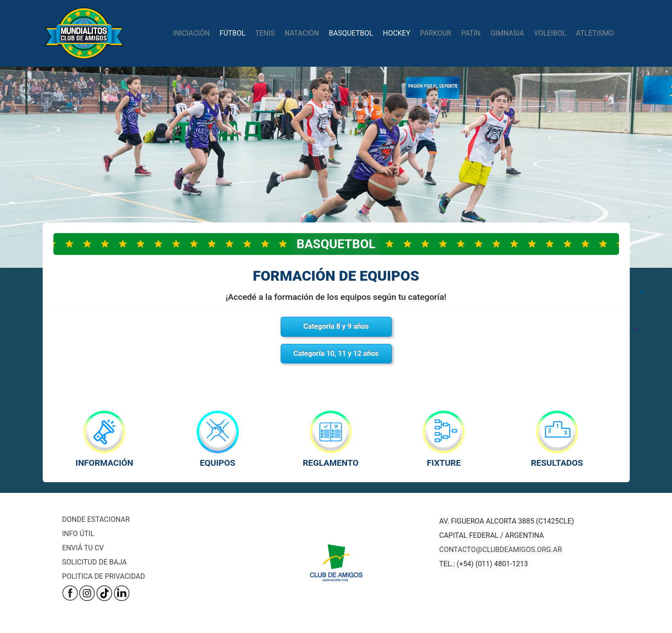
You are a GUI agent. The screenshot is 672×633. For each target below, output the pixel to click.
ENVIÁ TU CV (83, 548)
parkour (436, 33)
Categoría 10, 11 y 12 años (336, 353)
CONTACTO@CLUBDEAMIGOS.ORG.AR (501, 550)
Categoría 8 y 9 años (336, 326)
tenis (265, 33)
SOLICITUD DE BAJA (95, 562)
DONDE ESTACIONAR (96, 519)
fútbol (233, 33)
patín (471, 33)
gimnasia (507, 33)
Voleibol (550, 33)
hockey (397, 33)
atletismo (595, 33)
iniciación (191, 33)
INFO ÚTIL (78, 534)
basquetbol (351, 33)
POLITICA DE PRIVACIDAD (104, 576)
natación (302, 33)
